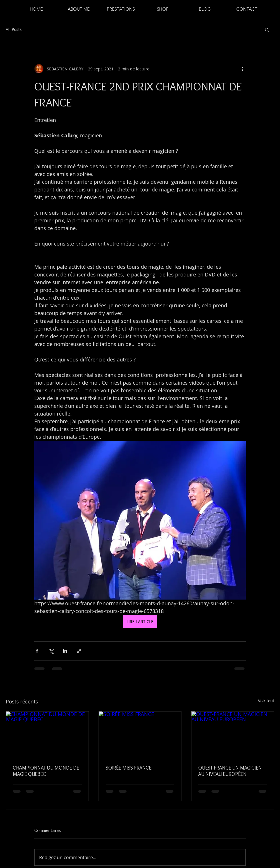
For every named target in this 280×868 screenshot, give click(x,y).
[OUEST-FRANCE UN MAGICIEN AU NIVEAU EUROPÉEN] (233, 735)
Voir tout (266, 701)
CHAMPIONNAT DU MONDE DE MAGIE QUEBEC (46, 771)
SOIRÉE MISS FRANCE (129, 768)
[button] (267, 29)
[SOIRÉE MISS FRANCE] (140, 735)
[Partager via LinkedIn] (65, 651)
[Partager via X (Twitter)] (51, 651)
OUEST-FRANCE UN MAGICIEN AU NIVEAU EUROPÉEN (230, 771)
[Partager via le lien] (79, 651)
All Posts (14, 29)
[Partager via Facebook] (37, 651)
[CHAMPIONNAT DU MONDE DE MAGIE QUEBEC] (47, 735)
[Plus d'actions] (242, 69)
